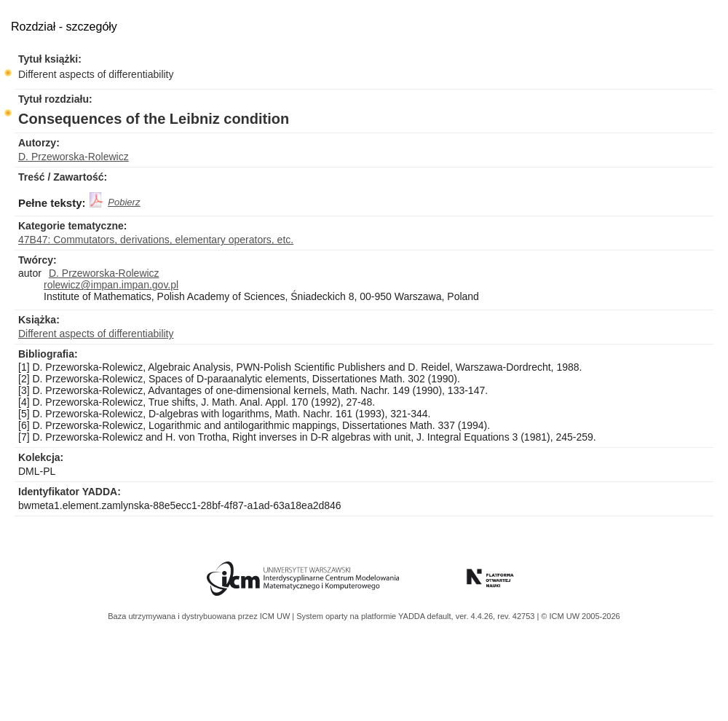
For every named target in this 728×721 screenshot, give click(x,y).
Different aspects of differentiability (96, 74)
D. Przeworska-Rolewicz (74, 157)
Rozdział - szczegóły (64, 27)
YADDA (413, 616)
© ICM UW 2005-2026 (580, 616)
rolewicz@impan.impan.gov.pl (111, 285)
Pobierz (124, 202)
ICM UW (276, 616)
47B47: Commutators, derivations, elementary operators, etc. (156, 240)
